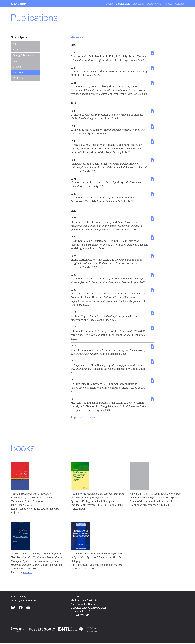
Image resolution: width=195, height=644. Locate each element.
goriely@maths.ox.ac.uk (25, 600)
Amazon (27, 505)
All (14, 44)
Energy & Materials (23, 55)
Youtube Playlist (50, 509)
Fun (15, 61)
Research (139, 4)
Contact (180, 4)
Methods (18, 78)
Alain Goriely (20, 4)
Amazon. (28, 572)
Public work (154, 4)
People (168, 4)
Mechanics (19, 72)
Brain (16, 50)
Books (109, 4)
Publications (123, 4)
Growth (17, 67)
